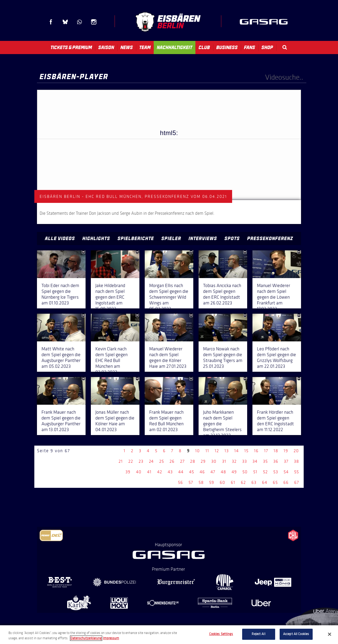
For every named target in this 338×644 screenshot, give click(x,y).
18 (276, 451)
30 (214, 461)
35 (265, 461)
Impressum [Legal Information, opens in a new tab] (111, 638)
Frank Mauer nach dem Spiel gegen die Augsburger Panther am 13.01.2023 (61, 421)
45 (192, 472)
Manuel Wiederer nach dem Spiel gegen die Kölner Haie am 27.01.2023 (168, 357)
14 (236, 451)
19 (286, 451)
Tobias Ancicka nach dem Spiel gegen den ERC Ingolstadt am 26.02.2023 (222, 294)
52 (265, 472)
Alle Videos (60, 238)
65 (275, 482)
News (127, 47)
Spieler (171, 238)
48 (223, 472)
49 (234, 472)
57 (191, 482)
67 (297, 482)
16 (256, 451)
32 (234, 461)
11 (207, 451)
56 (180, 482)
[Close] (330, 634)
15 (246, 451)
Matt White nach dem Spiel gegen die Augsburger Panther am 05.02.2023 (61, 357)
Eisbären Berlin (168, 22)
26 (172, 461)
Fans (250, 47)
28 (193, 461)
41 (149, 472)
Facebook (51, 22)
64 (265, 482)
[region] (169, 635)
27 (182, 461)
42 (160, 472)
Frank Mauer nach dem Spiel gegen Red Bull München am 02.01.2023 (166, 421)
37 (286, 461)
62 (243, 482)
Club (204, 47)
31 (224, 461)
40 (139, 472)
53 (276, 472)
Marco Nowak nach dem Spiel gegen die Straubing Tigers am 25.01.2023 (223, 357)
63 (254, 482)
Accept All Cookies (296, 634)
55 (297, 472)
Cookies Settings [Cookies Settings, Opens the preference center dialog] (221, 634)
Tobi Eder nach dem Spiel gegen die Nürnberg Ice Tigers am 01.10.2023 (60, 294)
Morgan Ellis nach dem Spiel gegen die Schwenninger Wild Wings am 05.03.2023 (169, 297)
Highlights (96, 238)
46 (202, 472)
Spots (232, 238)
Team (145, 47)
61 (233, 482)
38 (296, 461)
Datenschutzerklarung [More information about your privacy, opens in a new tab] (86, 638)
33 (245, 461)
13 (227, 451)
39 (128, 472)
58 (201, 482)
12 (217, 451)
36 (276, 461)
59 (212, 482)
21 (121, 461)
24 (151, 461)
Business (227, 47)
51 (255, 472)
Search (285, 47)
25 (162, 461)
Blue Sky (65, 22)
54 (286, 472)
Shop (267, 47)
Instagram (94, 22)
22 (131, 461)
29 (203, 461)
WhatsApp (79, 22)
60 (222, 482)
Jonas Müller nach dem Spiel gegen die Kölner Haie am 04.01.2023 (115, 421)
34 (255, 461)
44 (181, 472)
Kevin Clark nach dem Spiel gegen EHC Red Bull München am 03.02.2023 (111, 360)
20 (296, 451)
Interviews (203, 238)
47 (213, 472)
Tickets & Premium (71, 47)
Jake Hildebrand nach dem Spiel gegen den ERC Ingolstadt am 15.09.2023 (110, 297)
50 (245, 472)
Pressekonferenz (270, 238)
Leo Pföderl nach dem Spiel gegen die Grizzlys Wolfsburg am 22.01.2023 (276, 357)
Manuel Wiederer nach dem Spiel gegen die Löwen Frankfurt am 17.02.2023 (274, 297)
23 (141, 461)
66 (286, 482)
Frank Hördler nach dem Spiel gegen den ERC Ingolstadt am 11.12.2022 (275, 421)
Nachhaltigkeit (175, 47)
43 (170, 472)
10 (198, 451)
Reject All (258, 634)
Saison (106, 47)
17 (266, 451)
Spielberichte (136, 238)
